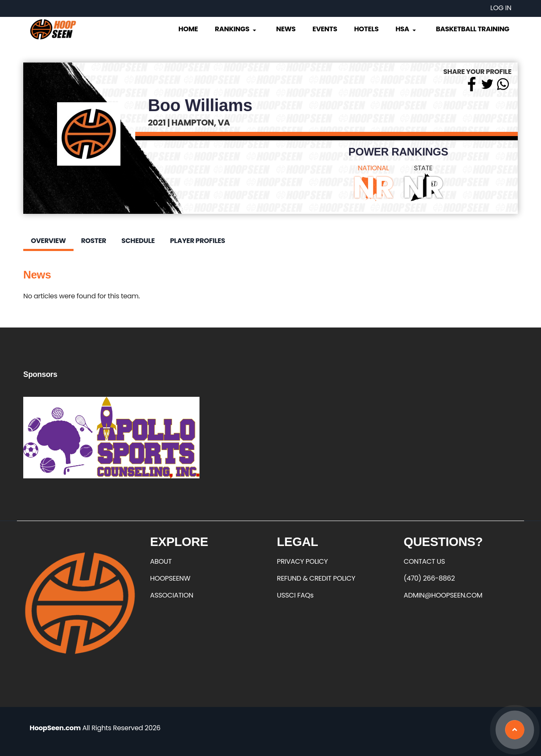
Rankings (236, 29)
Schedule (138, 241)
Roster (94, 241)
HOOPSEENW (170, 578)
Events (325, 29)
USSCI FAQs (295, 595)
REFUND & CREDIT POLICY (316, 578)
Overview (48, 241)
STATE (423, 168)
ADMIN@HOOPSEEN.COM (443, 595)
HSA (407, 29)
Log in (501, 8)
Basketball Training (473, 29)
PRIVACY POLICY (302, 561)
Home (188, 29)
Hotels (366, 29)
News (286, 29)
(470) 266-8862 (429, 578)
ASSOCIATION (172, 595)
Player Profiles (197, 241)
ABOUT (161, 561)
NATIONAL (374, 168)
